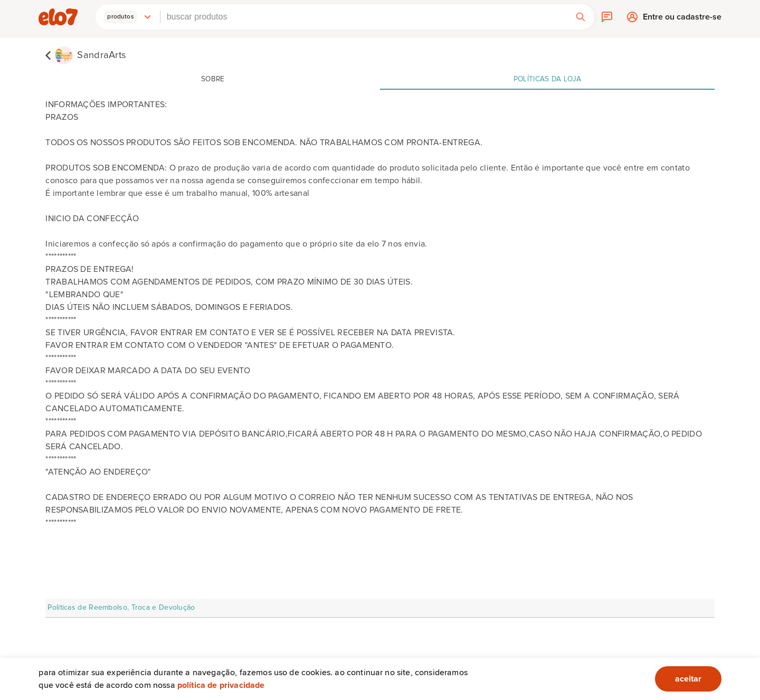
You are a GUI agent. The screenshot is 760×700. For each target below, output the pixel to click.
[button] (128, 17)
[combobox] (364, 17)
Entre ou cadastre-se (682, 20)
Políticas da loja (547, 79)
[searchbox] (364, 17)
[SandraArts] (86, 55)
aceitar (688, 679)
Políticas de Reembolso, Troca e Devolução (121, 608)
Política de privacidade (221, 685)
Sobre (213, 79)
